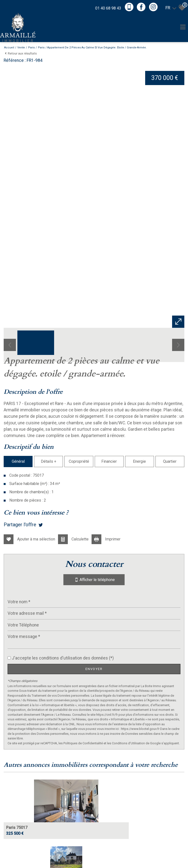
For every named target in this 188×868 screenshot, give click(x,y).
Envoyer (94, 841)
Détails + (48, 652)
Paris (31, 48)
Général (18, 652)
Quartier (170, 652)
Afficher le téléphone (94, 752)
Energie (140, 652)
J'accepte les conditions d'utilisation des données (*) (63, 830)
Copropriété (79, 652)
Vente (21, 48)
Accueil (9, 48)
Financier (109, 652)
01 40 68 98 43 (106, 7)
